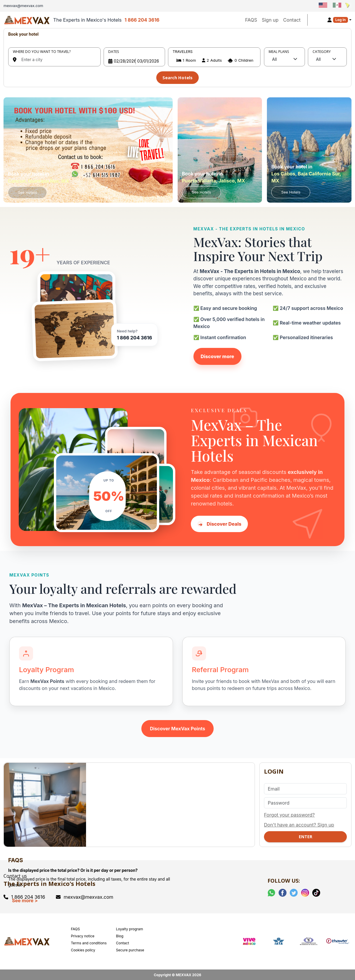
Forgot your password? (289, 814)
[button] (214, 60)
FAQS (251, 20)
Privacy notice (83, 935)
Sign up (270, 20)
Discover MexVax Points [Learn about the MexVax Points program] (177, 727)
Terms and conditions (89, 942)
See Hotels (27, 191)
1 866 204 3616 (142, 20)
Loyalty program (130, 928)
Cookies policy (83, 949)
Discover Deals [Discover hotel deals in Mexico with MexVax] (219, 523)
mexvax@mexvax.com (85, 896)
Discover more (217, 355)
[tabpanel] (177, 57)
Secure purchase (130, 949)
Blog (120, 935)
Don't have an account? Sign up (299, 824)
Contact (292, 20)
